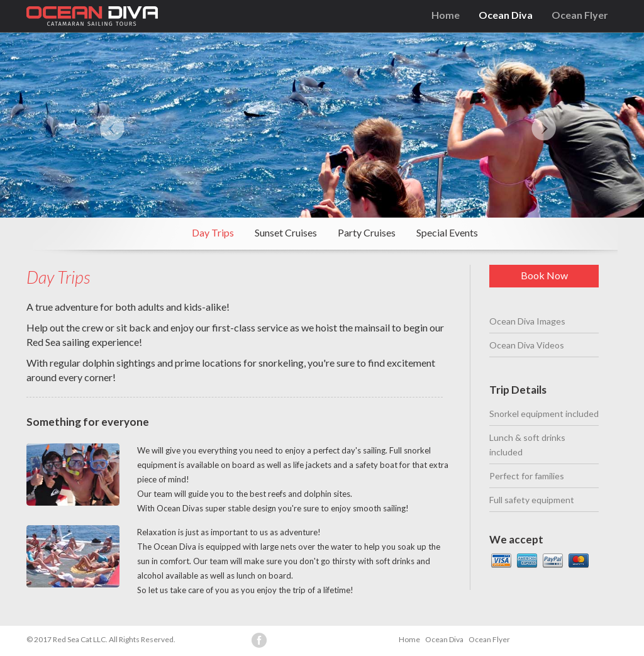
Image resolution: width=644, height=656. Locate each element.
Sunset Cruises (286, 232)
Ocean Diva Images (527, 321)
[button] (100, 125)
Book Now (544, 275)
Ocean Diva (506, 15)
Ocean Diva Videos (527, 345)
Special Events (447, 232)
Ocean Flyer (580, 15)
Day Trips (213, 232)
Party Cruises (367, 232)
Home (446, 15)
